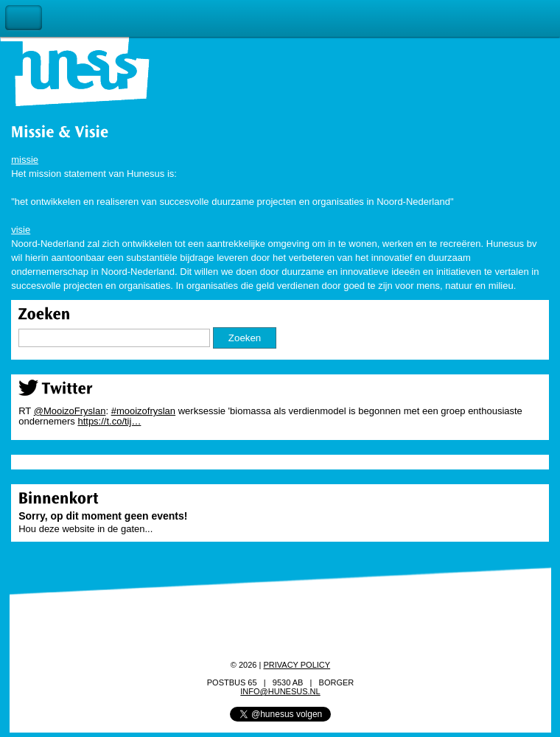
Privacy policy (297, 665)
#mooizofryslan (143, 411)
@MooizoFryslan (70, 411)
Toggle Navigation (24, 18)
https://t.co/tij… (109, 421)
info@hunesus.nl (280, 691)
